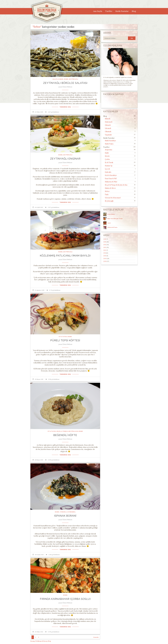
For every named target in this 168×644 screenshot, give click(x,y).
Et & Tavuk (63, 337)
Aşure (109, 223)
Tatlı (107, 195)
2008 (105, 261)
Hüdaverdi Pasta (112, 227)
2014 (105, 245)
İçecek (107, 169)
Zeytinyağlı (73, 79)
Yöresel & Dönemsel (68, 512)
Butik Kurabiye (110, 141)
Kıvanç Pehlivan (36, 641)
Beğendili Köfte (65, 435)
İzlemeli (108, 128)
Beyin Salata (111, 214)
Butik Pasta (109, 144)
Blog (134, 11)
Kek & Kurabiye (111, 175)
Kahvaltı (108, 172)
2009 (105, 258)
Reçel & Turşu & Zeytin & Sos (67, 431)
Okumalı (108, 132)
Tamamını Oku (65, 107)
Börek (107, 156)
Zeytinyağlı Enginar (65, 159)
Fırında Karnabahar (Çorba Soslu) (65, 599)
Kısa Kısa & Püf (111, 178)
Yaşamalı (108, 135)
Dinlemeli (109, 122)
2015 (105, 242)
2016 (105, 239)
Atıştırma (108, 150)
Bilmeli (108, 119)
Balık (107, 153)
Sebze (66, 79)
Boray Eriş (47, 641)
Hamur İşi (109, 166)
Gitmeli (108, 125)
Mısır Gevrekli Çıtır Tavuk (115, 219)
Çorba (107, 159)
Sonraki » (96, 637)
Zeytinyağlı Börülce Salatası (65, 83)
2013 (105, 247)
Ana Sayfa (98, 11)
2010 (105, 256)
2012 (105, 250)
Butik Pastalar (122, 11)
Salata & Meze (58, 79)
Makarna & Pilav (111, 182)
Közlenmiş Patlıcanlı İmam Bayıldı (65, 256)
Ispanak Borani (65, 516)
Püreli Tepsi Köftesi (65, 340)
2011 (105, 253)
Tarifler (109, 11)
